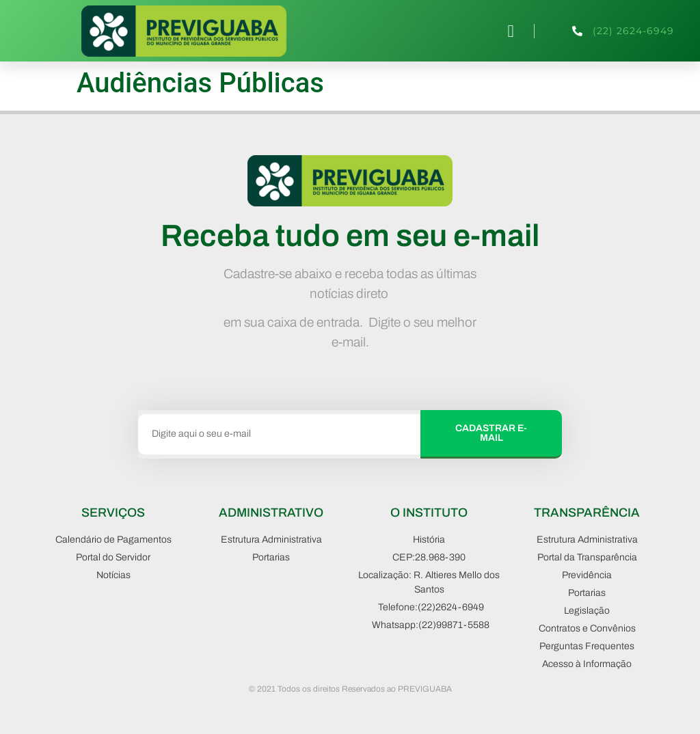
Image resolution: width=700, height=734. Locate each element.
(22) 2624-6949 (633, 31)
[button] (511, 31)
